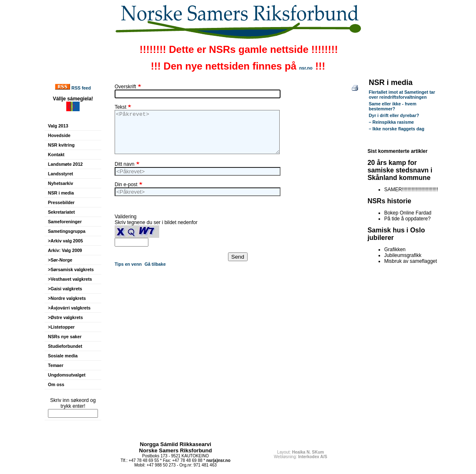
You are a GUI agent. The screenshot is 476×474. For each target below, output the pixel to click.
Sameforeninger (65, 222)
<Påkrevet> (197, 132)
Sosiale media (63, 356)
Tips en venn (128, 264)
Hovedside (59, 135)
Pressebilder (61, 202)
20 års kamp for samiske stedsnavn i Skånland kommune (400, 170)
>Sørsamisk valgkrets (71, 269)
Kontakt (56, 155)
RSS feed (81, 88)
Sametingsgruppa (67, 231)
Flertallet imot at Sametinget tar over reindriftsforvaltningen (402, 95)
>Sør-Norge (60, 260)
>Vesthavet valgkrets (70, 279)
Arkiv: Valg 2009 (65, 250)
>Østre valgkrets (65, 317)
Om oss (56, 384)
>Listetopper (61, 327)
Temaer (56, 365)
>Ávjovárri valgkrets (69, 308)
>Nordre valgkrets (67, 298)
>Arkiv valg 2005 (65, 241)
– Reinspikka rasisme (391, 122)
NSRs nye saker (65, 337)
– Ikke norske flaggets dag (397, 129)
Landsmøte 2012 (65, 164)
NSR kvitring (61, 145)
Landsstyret (60, 174)
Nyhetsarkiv (60, 183)
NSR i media (61, 193)
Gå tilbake (155, 264)
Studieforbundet (65, 346)
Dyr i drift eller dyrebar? (394, 115)
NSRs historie (390, 201)
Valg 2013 (58, 126)
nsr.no (306, 68)
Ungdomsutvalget (67, 375)
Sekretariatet (61, 212)
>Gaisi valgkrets (65, 289)
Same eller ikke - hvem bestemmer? (393, 106)
